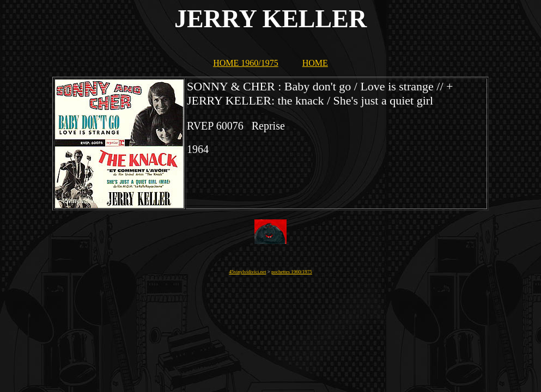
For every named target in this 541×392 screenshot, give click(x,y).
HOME (315, 63)
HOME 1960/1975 (246, 63)
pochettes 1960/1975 (292, 272)
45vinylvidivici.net (247, 272)
